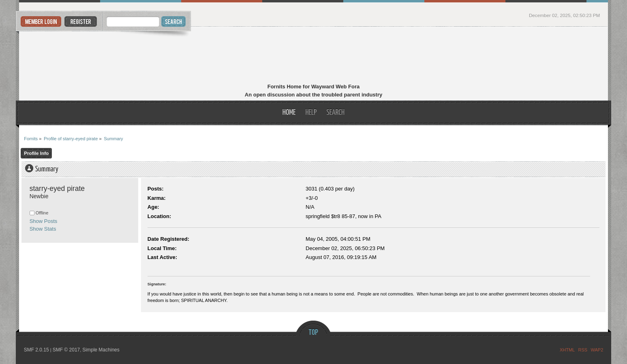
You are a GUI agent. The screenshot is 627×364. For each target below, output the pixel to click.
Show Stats (43, 229)
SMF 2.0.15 (36, 350)
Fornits (313, 56)
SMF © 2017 (66, 350)
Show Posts (44, 221)
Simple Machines (101, 350)
